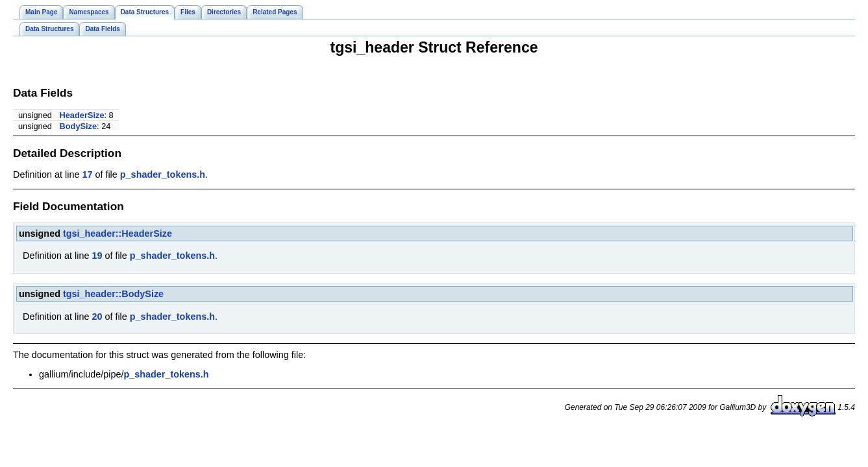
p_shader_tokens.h (163, 174)
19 (97, 256)
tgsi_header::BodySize (113, 294)
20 (97, 317)
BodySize (79, 126)
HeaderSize (82, 115)
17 (87, 174)
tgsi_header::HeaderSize (118, 233)
